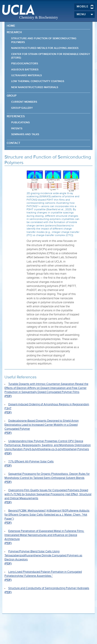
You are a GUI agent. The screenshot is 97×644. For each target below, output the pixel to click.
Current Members (24, 102)
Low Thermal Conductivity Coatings (38, 81)
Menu (85, 15)
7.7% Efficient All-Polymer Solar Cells (31, 462)
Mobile (85, 7)
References (16, 116)
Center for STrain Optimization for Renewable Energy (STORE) (51, 56)
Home (11, 26)
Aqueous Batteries (25, 70)
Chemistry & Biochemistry (39, 17)
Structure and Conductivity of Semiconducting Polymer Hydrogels (49, 588)
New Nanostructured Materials (35, 87)
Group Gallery (22, 108)
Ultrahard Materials (26, 76)
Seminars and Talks (25, 134)
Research (14, 32)
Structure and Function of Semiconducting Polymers (44, 40)
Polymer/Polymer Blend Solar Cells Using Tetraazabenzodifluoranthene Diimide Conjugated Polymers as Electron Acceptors (43, 556)
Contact (14, 143)
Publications (20, 123)
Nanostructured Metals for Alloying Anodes (45, 48)
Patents (17, 129)
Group (12, 96)
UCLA (18, 10)
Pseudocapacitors (25, 64)
